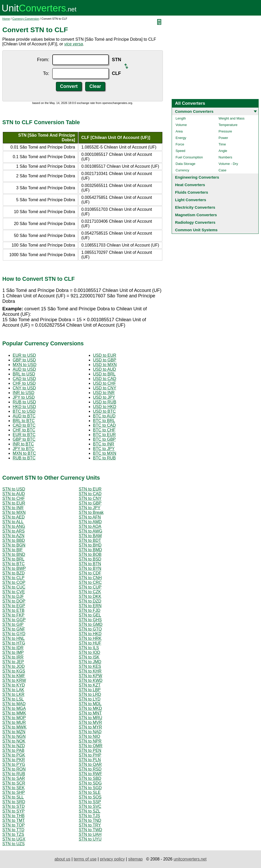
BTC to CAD (104, 425)
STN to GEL (90, 615)
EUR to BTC (24, 435)
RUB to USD (24, 402)
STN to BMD (90, 550)
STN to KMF (14, 676)
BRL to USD (24, 374)
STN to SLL (13, 797)
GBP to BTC (24, 439)
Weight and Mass (231, 118)
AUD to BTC (24, 416)
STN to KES (90, 666)
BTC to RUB (104, 458)
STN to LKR (13, 694)
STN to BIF (13, 550)
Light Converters (191, 200)
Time (222, 144)
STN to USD (14, 489)
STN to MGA (14, 708)
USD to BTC (104, 411)
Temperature (228, 125)
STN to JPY (90, 508)
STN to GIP (13, 624)
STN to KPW (90, 676)
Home (6, 19)
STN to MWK (14, 727)
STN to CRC (90, 582)
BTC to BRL (104, 421)
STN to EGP (14, 606)
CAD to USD (24, 379)
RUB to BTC (24, 458)
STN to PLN (90, 760)
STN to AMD (90, 522)
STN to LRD (90, 694)
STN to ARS (13, 531)
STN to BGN (14, 545)
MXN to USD (25, 365)
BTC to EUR (104, 435)
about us (62, 859)
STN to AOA (90, 526)
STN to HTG (14, 643)
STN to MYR (90, 727)
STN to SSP (90, 802)
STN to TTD (13, 830)
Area (179, 131)
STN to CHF (14, 498)
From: (43, 60)
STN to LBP (90, 690)
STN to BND (14, 554)
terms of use (85, 859)
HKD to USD (24, 407)
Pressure (225, 131)
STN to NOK (14, 741)
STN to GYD (14, 634)
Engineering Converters (197, 177)
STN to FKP (13, 615)
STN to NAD (90, 732)
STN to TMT (14, 820)
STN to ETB (13, 610)
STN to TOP (14, 825)
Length (181, 118)
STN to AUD (14, 494)
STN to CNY (90, 498)
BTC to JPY (104, 449)
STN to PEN (90, 750)
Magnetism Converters (196, 215)
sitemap (135, 859)
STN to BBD (14, 540)
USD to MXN (105, 365)
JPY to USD (24, 397)
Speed (180, 151)
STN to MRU (90, 718)
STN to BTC (13, 564)
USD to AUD (104, 369)
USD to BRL (104, 374)
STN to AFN (90, 517)
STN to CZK (90, 592)
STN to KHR (90, 671)
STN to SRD (14, 802)
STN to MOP (14, 718)
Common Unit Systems (196, 230)
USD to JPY (104, 397)
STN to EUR (90, 489)
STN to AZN (13, 536)
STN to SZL (90, 811)
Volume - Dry (228, 164)
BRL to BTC (24, 421)
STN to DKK (90, 596)
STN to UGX (14, 839)
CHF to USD (24, 383)
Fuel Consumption (189, 157)
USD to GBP (105, 360)
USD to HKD (105, 407)
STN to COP (14, 582)
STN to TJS (89, 816)
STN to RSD (90, 769)
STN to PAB (13, 750)
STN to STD (13, 806)
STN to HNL (13, 638)
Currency (182, 170)
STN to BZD (13, 573)
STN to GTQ (90, 629)
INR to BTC (23, 444)
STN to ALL (13, 522)
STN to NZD (14, 746)
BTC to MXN (105, 453)
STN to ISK (89, 657)
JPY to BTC (23, 449)
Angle (223, 151)
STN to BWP (14, 568)
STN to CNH (90, 578)
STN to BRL (13, 559)
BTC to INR (104, 444)
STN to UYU (90, 839)
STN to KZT (90, 685)
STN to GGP (14, 620)
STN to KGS (14, 671)
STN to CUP (90, 587)
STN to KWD (91, 680)
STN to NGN (14, 736)
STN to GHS (90, 620)
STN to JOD (13, 666)
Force (180, 144)
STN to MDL (90, 704)
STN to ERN (90, 606)
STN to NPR (90, 741)
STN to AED (13, 517)
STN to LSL (13, 699)
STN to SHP (14, 792)
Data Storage (186, 164)
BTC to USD (24, 411)
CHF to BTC (24, 430)
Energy (181, 138)
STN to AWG (90, 531)
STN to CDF (90, 573)
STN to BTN (90, 564)
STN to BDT (90, 540)
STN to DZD (90, 601)
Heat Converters (190, 185)
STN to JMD (90, 662)
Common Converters (194, 111)
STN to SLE (90, 792)
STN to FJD (90, 610)
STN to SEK (13, 788)
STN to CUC (14, 587)
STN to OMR (91, 746)
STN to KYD (14, 685)
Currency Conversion (26, 19)
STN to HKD (90, 634)
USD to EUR (105, 355)
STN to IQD (89, 652)
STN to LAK (13, 690)
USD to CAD (105, 379)
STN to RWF (90, 774)
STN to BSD (90, 559)
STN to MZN (14, 732)
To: (46, 73)
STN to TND (90, 820)
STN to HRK (90, 638)
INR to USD (24, 393)
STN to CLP (13, 578)
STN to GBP (90, 503)
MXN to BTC (24, 453)
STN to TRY (90, 825)
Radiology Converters (195, 222)
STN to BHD (90, 545)
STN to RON (14, 769)
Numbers (225, 157)
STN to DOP (14, 601)
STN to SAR (14, 778)
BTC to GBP (104, 439)
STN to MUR (14, 722)
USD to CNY (105, 388)
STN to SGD (90, 788)
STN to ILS (89, 648)
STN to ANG (14, 526)
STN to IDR (13, 648)
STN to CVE (14, 592)
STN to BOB (90, 554)
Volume (181, 125)
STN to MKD (90, 708)
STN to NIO (89, 736)
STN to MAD (14, 704)
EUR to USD (24, 355)
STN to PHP (90, 755)
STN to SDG (90, 783)
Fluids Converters (192, 192)
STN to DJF (13, 596)
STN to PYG (14, 764)
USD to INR (104, 393)
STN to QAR (90, 764)
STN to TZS (13, 834)
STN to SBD (90, 778)
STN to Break (91, 512)
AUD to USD (24, 369)
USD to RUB (105, 402)
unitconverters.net (190, 859)
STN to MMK (14, 713)
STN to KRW (14, 680)
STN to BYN (90, 568)
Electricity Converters (195, 207)
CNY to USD (24, 388)
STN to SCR (14, 783)
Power (223, 138)
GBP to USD (24, 360)
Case (222, 170)
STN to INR (13, 508)
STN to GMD (91, 624)
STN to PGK (14, 755)
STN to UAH (90, 834)
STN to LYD (90, 699)
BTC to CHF (104, 430)
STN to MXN (14, 512)
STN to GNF (14, 629)
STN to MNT (90, 713)
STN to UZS (13, 844)
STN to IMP (13, 652)
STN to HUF (90, 643)
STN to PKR (14, 760)
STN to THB (13, 816)
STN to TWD (90, 830)
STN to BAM (90, 536)
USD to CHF (104, 383)
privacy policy (112, 859)
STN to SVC (90, 806)
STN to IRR (13, 657)
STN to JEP (13, 662)
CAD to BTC (24, 425)
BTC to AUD (104, 416)
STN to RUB (14, 774)
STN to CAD (90, 494)
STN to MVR (90, 722)
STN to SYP (13, 811)
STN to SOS (90, 797)
